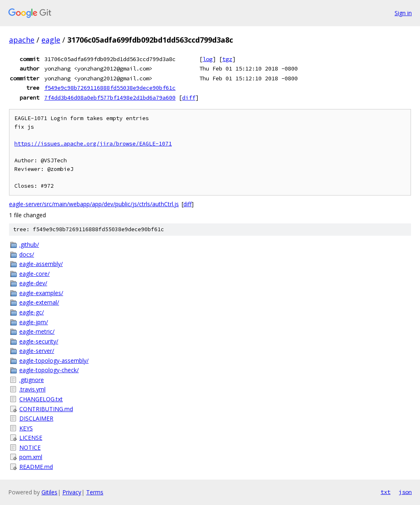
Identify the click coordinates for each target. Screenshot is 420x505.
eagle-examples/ (41, 293)
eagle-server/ (37, 351)
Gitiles (49, 492)
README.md (36, 467)
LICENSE (31, 438)
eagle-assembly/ (41, 264)
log (208, 59)
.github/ (29, 245)
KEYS (26, 428)
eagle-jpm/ (34, 322)
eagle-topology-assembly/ (54, 361)
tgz (227, 59)
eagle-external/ (39, 302)
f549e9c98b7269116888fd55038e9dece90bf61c (110, 88)
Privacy (72, 492)
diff (189, 98)
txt (386, 492)
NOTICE (30, 447)
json (405, 492)
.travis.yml (32, 389)
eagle (51, 40)
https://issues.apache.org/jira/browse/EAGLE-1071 (93, 144)
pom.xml (31, 457)
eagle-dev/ (33, 283)
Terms (95, 492)
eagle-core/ (34, 274)
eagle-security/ (39, 341)
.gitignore (32, 380)
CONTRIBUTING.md (46, 409)
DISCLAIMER (36, 418)
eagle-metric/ (37, 331)
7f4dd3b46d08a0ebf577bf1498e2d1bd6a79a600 (110, 98)
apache (22, 40)
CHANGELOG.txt (41, 399)
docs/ (27, 254)
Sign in (403, 13)
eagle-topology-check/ (49, 370)
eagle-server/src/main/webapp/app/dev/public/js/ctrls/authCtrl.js (94, 204)
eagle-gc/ (32, 312)
